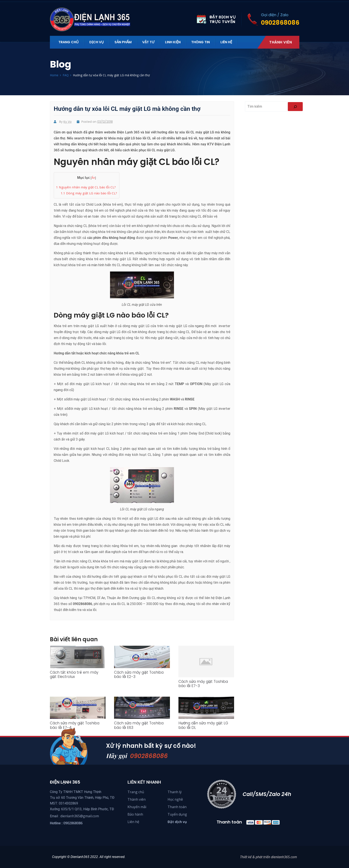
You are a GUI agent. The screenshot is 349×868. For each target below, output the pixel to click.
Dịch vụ (97, 42)
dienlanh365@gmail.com (80, 816)
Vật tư (148, 42)
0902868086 (150, 756)
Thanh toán (177, 807)
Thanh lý (175, 792)
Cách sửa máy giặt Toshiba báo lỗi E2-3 (139, 674)
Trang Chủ (69, 42)
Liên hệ (226, 42)
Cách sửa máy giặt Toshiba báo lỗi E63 (139, 725)
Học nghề (175, 799)
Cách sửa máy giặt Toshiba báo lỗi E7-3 (203, 684)
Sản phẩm (123, 42)
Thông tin (201, 42)
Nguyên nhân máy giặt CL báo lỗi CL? (86, 187)
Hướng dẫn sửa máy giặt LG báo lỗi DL (203, 725)
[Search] (295, 107)
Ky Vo (68, 122)
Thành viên (281, 42)
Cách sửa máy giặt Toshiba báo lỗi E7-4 (75, 725)
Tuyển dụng (177, 814)
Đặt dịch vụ (177, 822)
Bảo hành (135, 814)
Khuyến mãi (137, 807)
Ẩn (93, 178)
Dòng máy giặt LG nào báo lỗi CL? (89, 193)
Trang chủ (136, 792)
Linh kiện (173, 42)
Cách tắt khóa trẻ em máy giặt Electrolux (74, 674)
